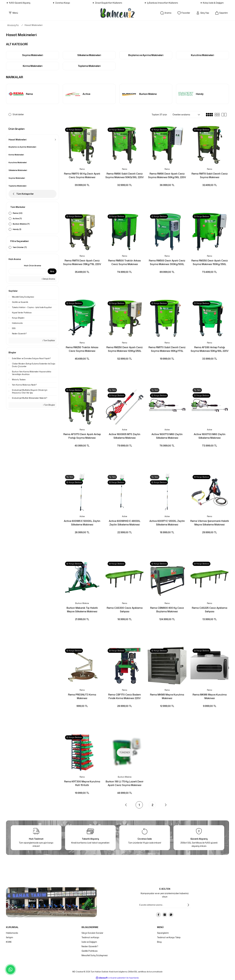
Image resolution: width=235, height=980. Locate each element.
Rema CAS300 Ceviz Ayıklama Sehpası (125, 610)
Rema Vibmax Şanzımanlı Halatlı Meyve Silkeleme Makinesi (210, 523)
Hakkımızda (12, 933)
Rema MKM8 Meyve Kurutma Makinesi (167, 696)
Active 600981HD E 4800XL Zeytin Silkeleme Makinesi (125, 523)
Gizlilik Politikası (90, 951)
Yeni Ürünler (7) (20, 247)
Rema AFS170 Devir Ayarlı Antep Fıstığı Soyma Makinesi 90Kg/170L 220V (82, 436)
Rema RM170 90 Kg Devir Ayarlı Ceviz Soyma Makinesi (82, 175)
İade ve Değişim (89, 942)
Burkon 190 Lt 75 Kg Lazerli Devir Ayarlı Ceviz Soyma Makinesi (125, 783)
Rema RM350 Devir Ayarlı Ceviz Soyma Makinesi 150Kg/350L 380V (210, 262)
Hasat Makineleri (34, 25)
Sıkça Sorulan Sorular (92, 933)
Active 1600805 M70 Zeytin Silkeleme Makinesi (125, 436)
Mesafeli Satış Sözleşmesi (95, 955)
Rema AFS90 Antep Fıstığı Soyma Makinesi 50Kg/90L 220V (210, 349)
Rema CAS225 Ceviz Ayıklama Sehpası (210, 610)
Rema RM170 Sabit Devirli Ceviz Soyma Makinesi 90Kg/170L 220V (167, 349)
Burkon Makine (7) (21, 224)
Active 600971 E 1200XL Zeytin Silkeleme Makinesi (167, 523)
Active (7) (17, 219)
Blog (159, 942)
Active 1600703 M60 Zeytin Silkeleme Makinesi (210, 436)
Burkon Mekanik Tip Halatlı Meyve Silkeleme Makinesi (82, 610)
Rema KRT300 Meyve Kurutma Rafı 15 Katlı (82, 783)
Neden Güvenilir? (90, 946)
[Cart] (221, 13)
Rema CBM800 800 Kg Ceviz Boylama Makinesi (167, 610)
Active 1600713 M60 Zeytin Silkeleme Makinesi (167, 436)
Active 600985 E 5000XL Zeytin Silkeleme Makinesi (82, 523)
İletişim (10, 937)
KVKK (9, 942)
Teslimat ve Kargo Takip (169, 937)
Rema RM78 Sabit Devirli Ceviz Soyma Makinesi (210, 175)
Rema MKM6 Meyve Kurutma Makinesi (210, 696)
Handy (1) (17, 229)
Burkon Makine (82, 603)
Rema (82, 169)
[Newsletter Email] (165, 905)
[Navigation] (13, 13)
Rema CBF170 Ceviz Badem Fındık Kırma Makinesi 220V (125, 696)
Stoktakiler (18, 114)
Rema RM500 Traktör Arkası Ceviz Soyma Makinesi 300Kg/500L (125, 262)
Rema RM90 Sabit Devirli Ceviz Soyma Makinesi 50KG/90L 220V (125, 175)
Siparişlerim (163, 933)
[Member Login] (203, 13)
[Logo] (117, 13)
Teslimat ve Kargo (90, 937)
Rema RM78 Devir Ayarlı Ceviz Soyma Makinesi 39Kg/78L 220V (82, 262)
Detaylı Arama (48, 279)
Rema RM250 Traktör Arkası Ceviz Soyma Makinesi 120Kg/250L (82, 349)
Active (125, 430)
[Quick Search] (27, 271)
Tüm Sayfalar (49, 340)
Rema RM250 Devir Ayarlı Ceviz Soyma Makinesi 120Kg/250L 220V (125, 349)
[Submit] (188, 905)
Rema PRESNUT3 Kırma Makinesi (82, 696)
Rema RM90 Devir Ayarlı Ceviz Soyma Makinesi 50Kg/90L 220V (167, 175)
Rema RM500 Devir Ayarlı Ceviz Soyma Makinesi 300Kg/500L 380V (167, 262)
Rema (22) (18, 213)
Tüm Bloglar (49, 405)
